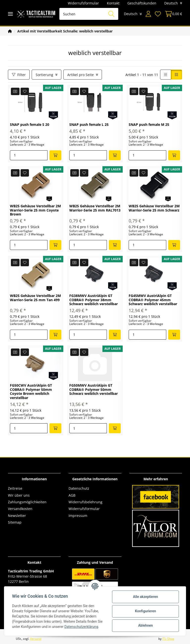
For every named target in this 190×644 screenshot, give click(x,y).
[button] (148, 14)
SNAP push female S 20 (30, 125)
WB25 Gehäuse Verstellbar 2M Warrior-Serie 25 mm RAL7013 (95, 208)
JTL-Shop (168, 639)
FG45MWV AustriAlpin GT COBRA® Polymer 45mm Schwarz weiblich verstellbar (153, 300)
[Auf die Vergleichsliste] (15, 91)
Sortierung (44, 75)
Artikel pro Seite (81, 75)
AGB (72, 495)
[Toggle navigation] (10, 14)
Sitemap (15, 522)
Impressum (78, 516)
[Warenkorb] (172, 14)
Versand (36, 639)
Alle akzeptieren (145, 597)
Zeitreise (15, 488)
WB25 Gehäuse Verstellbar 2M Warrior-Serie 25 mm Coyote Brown (35, 210)
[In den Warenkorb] (55, 155)
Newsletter (17, 516)
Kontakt (113, 3)
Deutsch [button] (171, 3)
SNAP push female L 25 (89, 125)
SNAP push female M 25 (149, 125)
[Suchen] (89, 14)
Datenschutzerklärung (81, 627)
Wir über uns (19, 495)
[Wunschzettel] (158, 14)
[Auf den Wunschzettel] (25, 91)
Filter (19, 75)
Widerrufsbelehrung (85, 502)
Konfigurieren (145, 611)
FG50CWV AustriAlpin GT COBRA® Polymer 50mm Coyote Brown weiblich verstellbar (31, 392)
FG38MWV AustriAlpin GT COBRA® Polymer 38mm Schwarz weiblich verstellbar (94, 300)
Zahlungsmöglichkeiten (27, 502)
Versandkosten (20, 509)
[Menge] (29, 155)
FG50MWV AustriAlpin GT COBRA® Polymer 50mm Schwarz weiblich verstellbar (94, 390)
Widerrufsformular (83, 3)
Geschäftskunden (142, 3)
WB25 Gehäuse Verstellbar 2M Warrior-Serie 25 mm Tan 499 (35, 298)
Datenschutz (79, 488)
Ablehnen (145, 625)
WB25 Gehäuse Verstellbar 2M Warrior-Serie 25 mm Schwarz (154, 208)
